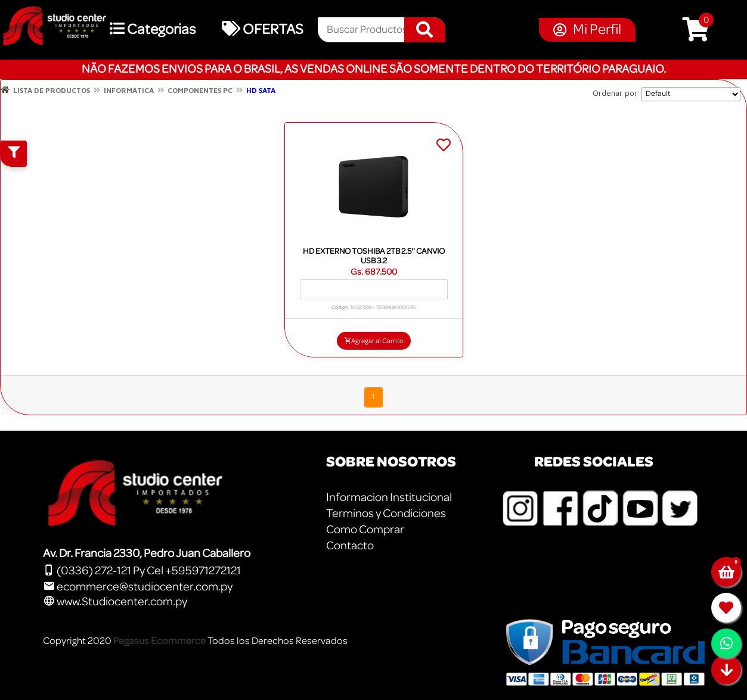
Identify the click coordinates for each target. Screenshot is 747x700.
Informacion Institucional (389, 497)
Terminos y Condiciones (386, 514)
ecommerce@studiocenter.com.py (138, 587)
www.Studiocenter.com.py (115, 602)
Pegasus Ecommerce (159, 641)
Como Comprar (365, 530)
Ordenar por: (616, 93)
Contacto (350, 546)
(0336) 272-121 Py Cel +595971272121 (142, 571)
